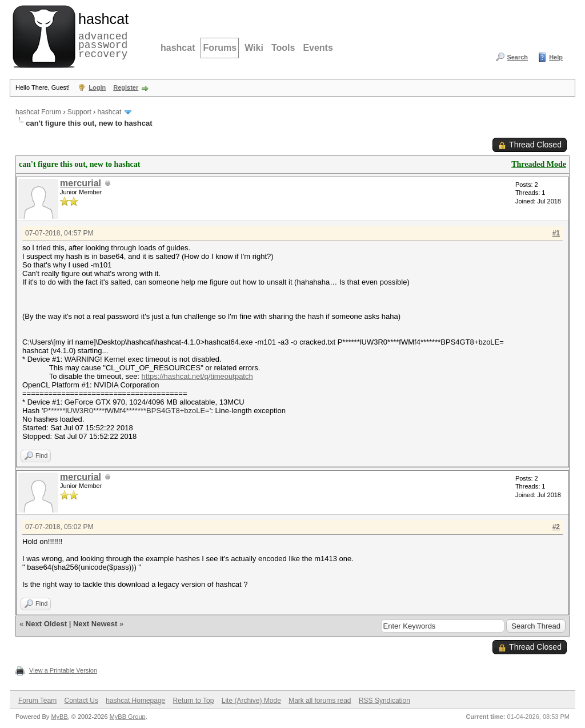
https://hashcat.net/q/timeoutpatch (197, 376)
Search (517, 57)
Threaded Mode (539, 164)
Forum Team (37, 701)
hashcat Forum (38, 112)
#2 (556, 527)
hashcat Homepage (135, 701)
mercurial (81, 183)
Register (126, 87)
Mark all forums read (320, 701)
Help (556, 57)
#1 (556, 233)
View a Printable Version (63, 670)
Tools (283, 48)
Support (79, 112)
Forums (220, 48)
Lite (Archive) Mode (251, 701)
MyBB (59, 717)
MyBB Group (128, 717)
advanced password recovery (101, 35)
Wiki (254, 48)
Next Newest (95, 624)
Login (97, 87)
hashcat (178, 48)
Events (318, 48)
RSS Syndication (384, 701)
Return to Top (194, 701)
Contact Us (81, 701)
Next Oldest (46, 624)
